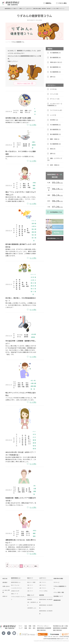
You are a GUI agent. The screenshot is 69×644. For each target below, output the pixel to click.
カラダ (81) (53, 89)
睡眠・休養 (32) (55, 139)
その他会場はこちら (56, 212)
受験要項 (30, 599)
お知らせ (5, 596)
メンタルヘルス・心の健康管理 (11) (55, 104)
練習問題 (44, 8)
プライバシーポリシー (43, 626)
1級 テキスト (43, 588)
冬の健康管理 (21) (55, 125)
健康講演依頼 (57, 600)
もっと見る (33, 125)
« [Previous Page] (10, 566)
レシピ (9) (53, 115)
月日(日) (58, 183)
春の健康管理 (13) (55, 134)
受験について (22, 8)
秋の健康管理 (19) (55, 72)
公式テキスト (29, 8)
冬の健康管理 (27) (55, 53)
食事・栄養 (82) (55, 165)
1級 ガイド (30, 591)
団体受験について (58, 596)
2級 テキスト (43, 585)
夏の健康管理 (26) (55, 57)
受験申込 (48, 3)
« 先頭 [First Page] (7, 565)
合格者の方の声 (15, 591)
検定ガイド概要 (31, 582)
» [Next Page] (32, 566)
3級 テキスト (43, 582)
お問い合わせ (6, 586)
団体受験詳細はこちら (53, 238)
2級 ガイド (30, 588)
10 (28, 566)
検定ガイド (16, 8)
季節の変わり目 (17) (56, 62)
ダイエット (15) (55, 99)
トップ (7, 42)
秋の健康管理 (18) (55, 144)
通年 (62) (53, 77)
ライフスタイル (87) (56, 110)
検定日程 (5, 578)
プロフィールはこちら (24, 83)
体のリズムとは (15, 585)
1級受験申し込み (32, 608)
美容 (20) (53, 149)
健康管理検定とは (9, 8)
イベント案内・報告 (59, 592)
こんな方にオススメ (16, 588)
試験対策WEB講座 (37, 8)
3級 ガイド (30, 585)
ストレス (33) (54, 94)
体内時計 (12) (54, 120)
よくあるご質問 (55, 8)
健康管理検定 (41, 628)
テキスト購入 (63, 3)
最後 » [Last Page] (36, 566)
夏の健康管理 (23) (55, 129)
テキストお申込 (43, 591)
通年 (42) (53, 153)
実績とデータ (15, 594)
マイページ (62, 8)
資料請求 (49, 8)
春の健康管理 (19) (55, 67)
